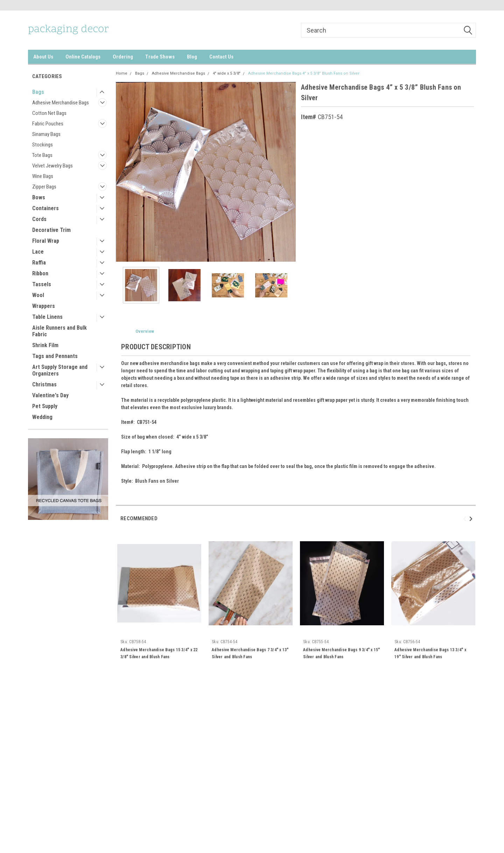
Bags (38, 92)
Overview (145, 331)
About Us (43, 57)
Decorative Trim (51, 230)
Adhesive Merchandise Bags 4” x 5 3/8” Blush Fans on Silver (304, 73)
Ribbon (40, 273)
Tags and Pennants (55, 356)
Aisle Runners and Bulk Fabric (59, 331)
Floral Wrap (46, 241)
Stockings (43, 145)
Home (122, 73)
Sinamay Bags (46, 134)
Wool (38, 295)
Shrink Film (45, 345)
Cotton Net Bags (49, 113)
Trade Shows (160, 57)
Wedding (42, 417)
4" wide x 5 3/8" (227, 73)
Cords (39, 219)
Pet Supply (45, 406)
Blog (192, 57)
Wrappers (44, 306)
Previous (466, 519)
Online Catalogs (83, 57)
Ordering (123, 57)
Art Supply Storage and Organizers (60, 370)
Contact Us (221, 57)
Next (472, 519)
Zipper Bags (44, 187)
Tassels (42, 284)
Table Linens (47, 317)
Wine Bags (43, 176)
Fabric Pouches (48, 124)
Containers (45, 208)
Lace (38, 252)
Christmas (44, 384)
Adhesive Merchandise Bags (61, 103)
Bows (39, 197)
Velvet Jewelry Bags (52, 166)
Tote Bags (42, 155)
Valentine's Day (50, 395)
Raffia (39, 263)
